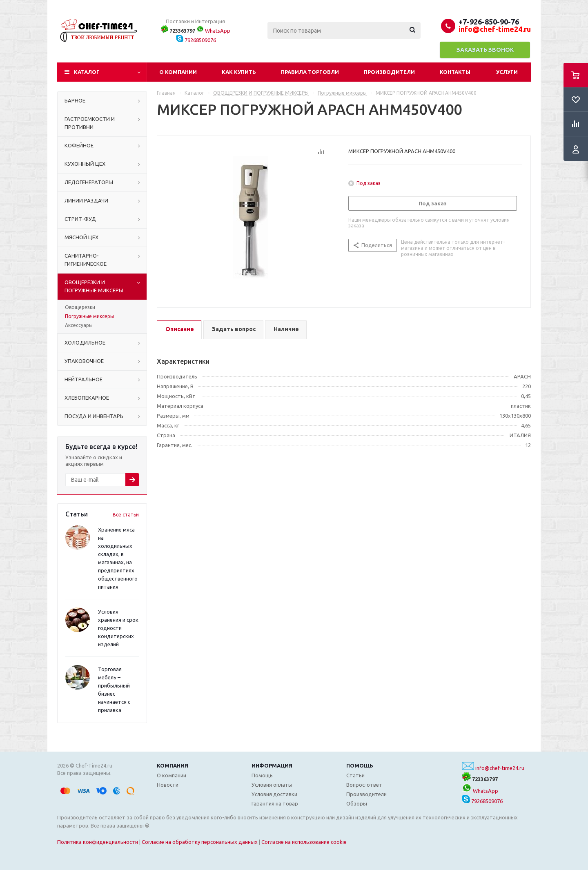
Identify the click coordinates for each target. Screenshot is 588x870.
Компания (173, 765)
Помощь (360, 765)
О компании (178, 72)
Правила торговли (310, 72)
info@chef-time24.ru (500, 768)
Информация (272, 765)
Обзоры (357, 803)
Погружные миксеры (89, 316)
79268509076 (196, 40)
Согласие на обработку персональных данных (200, 842)
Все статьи (126, 515)
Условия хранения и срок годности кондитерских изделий (118, 628)
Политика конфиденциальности (98, 842)
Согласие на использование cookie (304, 842)
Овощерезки (80, 307)
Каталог (87, 72)
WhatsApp (213, 31)
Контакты (455, 72)
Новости (168, 785)
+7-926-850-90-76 (489, 22)
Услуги (507, 72)
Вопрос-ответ (364, 785)
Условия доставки (274, 794)
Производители (389, 72)
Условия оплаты (272, 785)
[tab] (179, 330)
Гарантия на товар (275, 803)
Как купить (239, 72)
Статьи (355, 775)
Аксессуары (79, 325)
